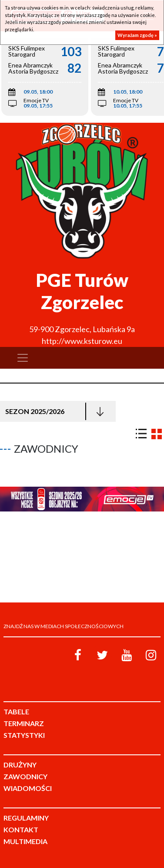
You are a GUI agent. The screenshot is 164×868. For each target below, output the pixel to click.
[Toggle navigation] (23, 358)
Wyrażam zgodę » (137, 35)
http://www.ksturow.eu (82, 341)
